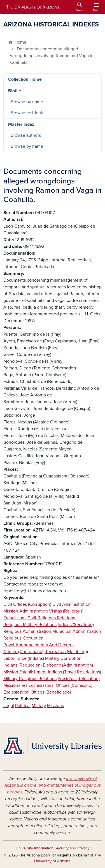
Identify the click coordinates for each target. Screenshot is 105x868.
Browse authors (26, 135)
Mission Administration (26, 611)
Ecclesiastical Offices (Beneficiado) (37, 692)
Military (39, 706)
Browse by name (27, 102)
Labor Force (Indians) (24, 658)
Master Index (21, 124)
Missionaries (15, 685)
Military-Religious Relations (30, 679)
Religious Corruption (24, 638)
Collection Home (25, 79)
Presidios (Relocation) (79, 679)
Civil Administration (72, 604)
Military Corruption (63, 658)
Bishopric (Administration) (68, 665)
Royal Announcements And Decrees (39, 645)
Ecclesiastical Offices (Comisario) (60, 685)
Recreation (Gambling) (66, 652)
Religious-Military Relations (30, 625)
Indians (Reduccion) (23, 665)
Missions (55, 706)
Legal (9, 706)
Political (23, 706)
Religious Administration (27, 631)
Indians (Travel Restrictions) (74, 672)
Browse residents (27, 113)
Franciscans (15, 618)
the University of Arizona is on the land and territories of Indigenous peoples (53, 785)
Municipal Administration (77, 631)
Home (20, 42)
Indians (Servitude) (76, 625)
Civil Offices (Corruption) (27, 604)
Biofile (15, 91)
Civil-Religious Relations (51, 618)
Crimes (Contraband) (23, 652)
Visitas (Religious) (66, 611)
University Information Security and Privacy (53, 848)
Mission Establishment (25, 672)
